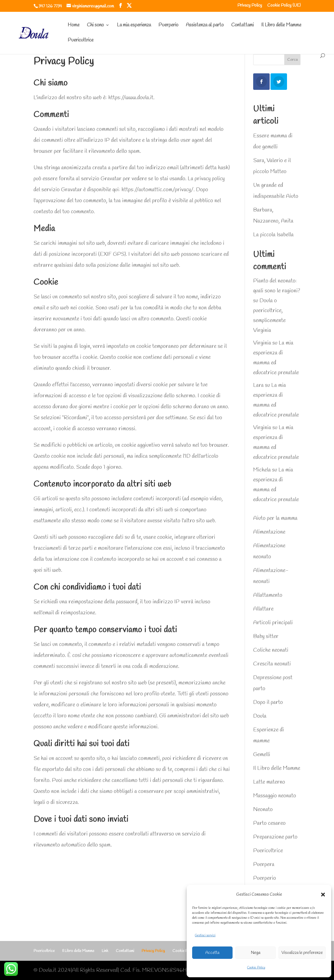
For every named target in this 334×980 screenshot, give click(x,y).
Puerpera (264, 864)
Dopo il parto (268, 702)
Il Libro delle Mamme (281, 26)
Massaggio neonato (275, 796)
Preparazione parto (275, 837)
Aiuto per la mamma (275, 518)
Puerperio (168, 26)
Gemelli (262, 755)
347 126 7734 (50, 6)
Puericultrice (81, 41)
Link (105, 951)
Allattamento (268, 595)
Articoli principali (273, 623)
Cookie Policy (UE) (284, 6)
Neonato (263, 810)
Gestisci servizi (205, 935)
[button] (323, 895)
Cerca (292, 60)
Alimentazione (269, 532)
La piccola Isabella (273, 235)
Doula (260, 716)
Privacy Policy (250, 6)
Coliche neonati (271, 650)
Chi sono (95, 26)
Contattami (242, 26)
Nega (256, 953)
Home (74, 26)
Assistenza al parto (205, 26)
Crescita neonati (272, 664)
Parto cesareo (269, 823)
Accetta (212, 953)
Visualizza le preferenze (302, 953)
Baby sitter (266, 636)
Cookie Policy (256, 968)
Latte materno (269, 782)
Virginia (262, 343)
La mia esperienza (134, 26)
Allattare (263, 609)
